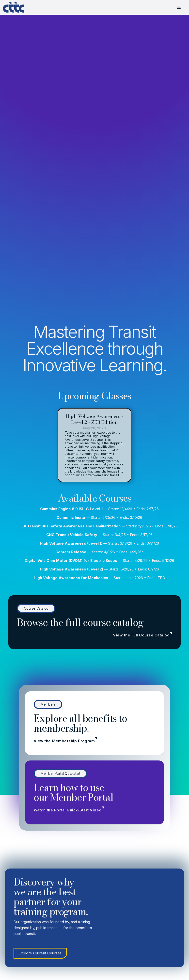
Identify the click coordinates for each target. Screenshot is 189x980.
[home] (18, 7)
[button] (179, 7)
